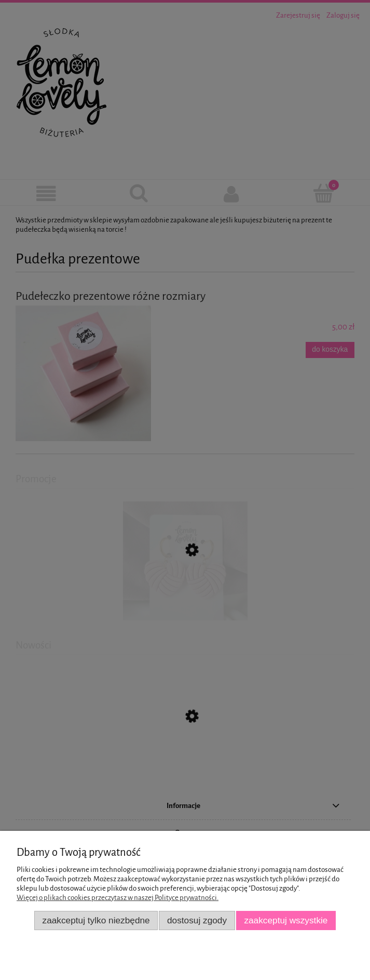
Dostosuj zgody (197, 920)
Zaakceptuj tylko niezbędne (96, 920)
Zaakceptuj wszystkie (286, 920)
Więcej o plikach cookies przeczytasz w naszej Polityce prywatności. (118, 898)
